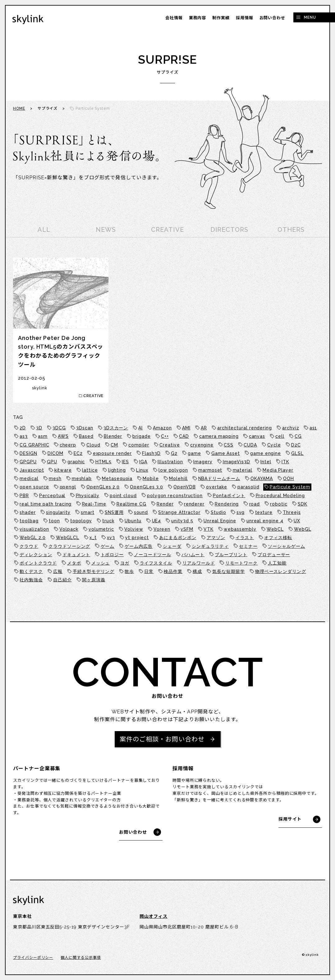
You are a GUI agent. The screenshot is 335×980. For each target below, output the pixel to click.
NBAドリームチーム (219, 479)
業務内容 (198, 18)
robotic (279, 504)
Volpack (69, 529)
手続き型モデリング (94, 571)
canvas (257, 436)
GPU (52, 462)
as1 (313, 428)
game (194, 453)
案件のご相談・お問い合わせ (162, 739)
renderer (194, 504)
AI (140, 428)
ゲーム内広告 (138, 546)
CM (114, 445)
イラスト (245, 538)
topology (81, 521)
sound (141, 512)
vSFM (187, 529)
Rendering (227, 504)
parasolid (248, 487)
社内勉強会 (31, 580)
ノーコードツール (152, 555)
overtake (217, 487)
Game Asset (226, 453)
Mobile (151, 479)
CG (298, 436)
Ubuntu (133, 521)
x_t (93, 538)
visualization (34, 529)
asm (43, 436)
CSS (229, 445)
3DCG (59, 428)
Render (165, 504)
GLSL (297, 453)
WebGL (303, 529)
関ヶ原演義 (94, 580)
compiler (139, 445)
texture (264, 512)
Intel (266, 462)
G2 (174, 453)
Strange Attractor (179, 512)
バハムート (193, 555)
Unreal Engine (220, 521)
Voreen (162, 529)
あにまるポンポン (178, 538)
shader (28, 512)
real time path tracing (46, 504)
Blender (113, 436)
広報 (58, 571)
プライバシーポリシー (33, 958)
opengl (68, 487)
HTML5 (104, 462)
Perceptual (52, 496)
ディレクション (36, 555)
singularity (58, 512)
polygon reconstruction (175, 496)
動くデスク (31, 571)
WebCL (275, 529)
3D (39, 428)
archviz (291, 428)
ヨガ (125, 563)
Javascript (32, 470)
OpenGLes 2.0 (103, 487)
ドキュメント (76, 555)
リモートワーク (241, 563)
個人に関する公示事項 (81, 958)
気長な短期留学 (228, 571)
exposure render (112, 453)
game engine (266, 453)
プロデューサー (274, 555)
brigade (141, 436)
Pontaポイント (229, 496)
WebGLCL (68, 538)
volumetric (101, 529)
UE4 (157, 521)
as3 (24, 436)
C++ (165, 436)
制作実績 (221, 18)
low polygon (173, 470)
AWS (63, 436)
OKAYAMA (262, 479)
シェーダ (172, 546)
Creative (170, 445)
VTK (209, 529)
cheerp (68, 445)
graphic (76, 462)
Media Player (278, 470)
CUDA (250, 445)
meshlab (82, 479)
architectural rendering (245, 428)
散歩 (129, 571)
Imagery (203, 462)
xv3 (111, 538)
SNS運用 (114, 512)
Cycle (274, 445)
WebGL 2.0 (32, 538)
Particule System (290, 487)
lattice (90, 470)
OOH (289, 479)
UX (297, 521)
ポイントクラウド (38, 563)
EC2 (78, 453)
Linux (142, 470)
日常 (149, 571)
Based (86, 436)
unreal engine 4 (265, 521)
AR (204, 428)
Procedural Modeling (280, 496)
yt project (137, 538)
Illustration (170, 462)
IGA (143, 462)
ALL (44, 230)
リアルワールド (199, 563)
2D (23, 428)
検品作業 (173, 571)
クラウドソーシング (69, 546)
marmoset (210, 470)
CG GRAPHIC (34, 445)
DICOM (55, 453)
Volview (134, 529)
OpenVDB (184, 487)
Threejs (292, 512)
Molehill (178, 479)
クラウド (29, 546)
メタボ (74, 563)
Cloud (93, 445)
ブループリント (231, 555)
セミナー (248, 546)
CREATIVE (167, 230)
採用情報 (245, 18)
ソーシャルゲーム (286, 546)
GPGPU (28, 462)
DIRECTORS (229, 230)
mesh (55, 479)
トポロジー (112, 555)
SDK (303, 504)
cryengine (202, 445)
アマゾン (216, 538)
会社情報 (174, 18)
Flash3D (151, 453)
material (243, 470)
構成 (197, 571)
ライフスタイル (156, 563)
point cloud (123, 496)
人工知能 (277, 563)
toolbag (29, 521)
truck (108, 521)
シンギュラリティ (210, 546)
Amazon (162, 428)
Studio (218, 512)
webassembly (240, 529)
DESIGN (28, 453)
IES (125, 462)
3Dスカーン (116, 428)
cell (280, 436)
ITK (285, 462)
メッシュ (101, 563)
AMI (186, 428)
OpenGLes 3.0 (147, 487)
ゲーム (108, 546)
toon (54, 521)
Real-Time (94, 504)
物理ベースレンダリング (281, 571)
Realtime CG (131, 504)
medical (29, 479)
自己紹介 (62, 580)
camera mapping (219, 436)
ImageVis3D (236, 462)
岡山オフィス (153, 916)
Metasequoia (117, 479)
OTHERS (291, 230)
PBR (24, 496)
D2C (296, 445)
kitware (63, 470)
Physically (88, 496)
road (255, 504)
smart (88, 512)
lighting (117, 470)
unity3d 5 (182, 521)
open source (34, 487)
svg (241, 512)
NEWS (106, 230)
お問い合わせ (272, 18)
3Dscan (85, 428)
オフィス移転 (278, 538)
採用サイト (290, 819)
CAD (184, 436)
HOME (19, 108)
